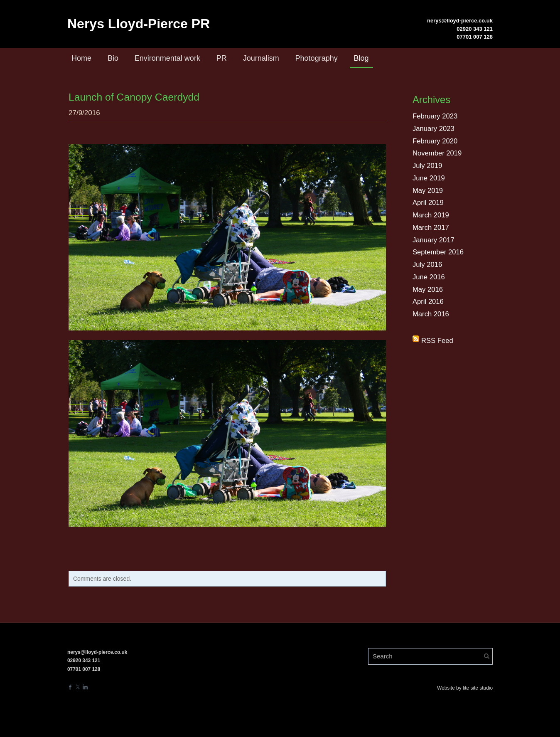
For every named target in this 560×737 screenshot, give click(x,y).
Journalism (261, 58)
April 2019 (429, 203)
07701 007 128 (475, 37)
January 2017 (434, 240)
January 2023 (434, 129)
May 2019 (428, 191)
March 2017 (431, 228)
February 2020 (436, 141)
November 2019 (438, 153)
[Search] (430, 656)
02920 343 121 (475, 29)
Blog (361, 58)
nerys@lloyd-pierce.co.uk (460, 21)
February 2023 (436, 116)
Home (81, 58)
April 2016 (429, 302)
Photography (317, 58)
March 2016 (431, 314)
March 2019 (431, 215)
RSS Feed (437, 341)
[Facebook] (70, 686)
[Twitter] (78, 686)
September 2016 (439, 252)
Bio (113, 58)
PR (222, 58)
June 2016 (429, 277)
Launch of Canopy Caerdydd (131, 97)
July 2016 (428, 265)
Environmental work (167, 58)
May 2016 (428, 290)
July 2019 (428, 166)
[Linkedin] (85, 686)
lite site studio (478, 687)
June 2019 (429, 178)
